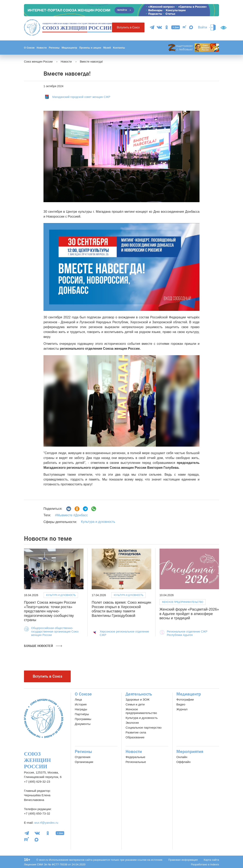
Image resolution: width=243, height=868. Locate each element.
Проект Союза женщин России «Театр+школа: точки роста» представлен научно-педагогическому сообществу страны (50, 611)
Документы (83, 724)
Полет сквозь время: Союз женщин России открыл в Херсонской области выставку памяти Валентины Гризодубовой (121, 609)
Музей (107, 48)
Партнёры (82, 714)
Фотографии (185, 699)
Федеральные (135, 757)
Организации (84, 762)
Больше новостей (43, 646)
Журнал (182, 709)
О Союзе (29, 48)
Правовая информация (183, 860)
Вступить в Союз (128, 27)
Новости (42, 48)
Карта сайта (211, 860)
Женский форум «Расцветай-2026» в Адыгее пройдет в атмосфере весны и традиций (189, 614)
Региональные (136, 762)
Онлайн (182, 757)
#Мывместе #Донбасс (71, 515)
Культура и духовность (98, 522)
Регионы (54, 48)
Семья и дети (135, 704)
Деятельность (139, 694)
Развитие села (136, 732)
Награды (81, 709)
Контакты (119, 48)
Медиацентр (69, 48)
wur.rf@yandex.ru (46, 823)
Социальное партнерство (144, 727)
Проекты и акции (90, 48)
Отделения (83, 757)
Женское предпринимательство (183, 602)
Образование (135, 737)
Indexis (215, 864)
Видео (181, 704)
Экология (132, 723)
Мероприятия (190, 752)
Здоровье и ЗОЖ (138, 699)
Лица (78, 699)
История (81, 704)
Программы (83, 719)
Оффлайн (183, 762)
